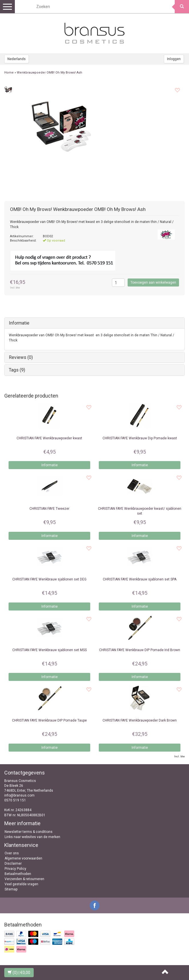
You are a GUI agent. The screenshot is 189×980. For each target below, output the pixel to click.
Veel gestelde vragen (21, 884)
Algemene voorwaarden (23, 858)
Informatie (19, 323)
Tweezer (49, 509)
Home (9, 73)
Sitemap (11, 889)
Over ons (12, 853)
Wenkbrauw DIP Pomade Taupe (49, 720)
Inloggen (174, 59)
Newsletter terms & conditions (29, 832)
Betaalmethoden (18, 874)
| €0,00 (19, 973)
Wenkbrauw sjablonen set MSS (50, 650)
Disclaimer (13, 864)
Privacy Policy (15, 869)
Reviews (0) (21, 357)
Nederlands (17, 59)
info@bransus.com (19, 795)
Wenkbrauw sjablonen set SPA (140, 579)
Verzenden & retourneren (24, 879)
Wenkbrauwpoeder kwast (49, 438)
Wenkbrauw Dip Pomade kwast (140, 438)
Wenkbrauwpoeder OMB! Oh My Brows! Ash (50, 73)
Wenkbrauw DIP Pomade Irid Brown (140, 650)
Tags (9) (17, 370)
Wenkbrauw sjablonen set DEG (49, 579)
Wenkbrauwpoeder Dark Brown (140, 720)
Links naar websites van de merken (32, 837)
